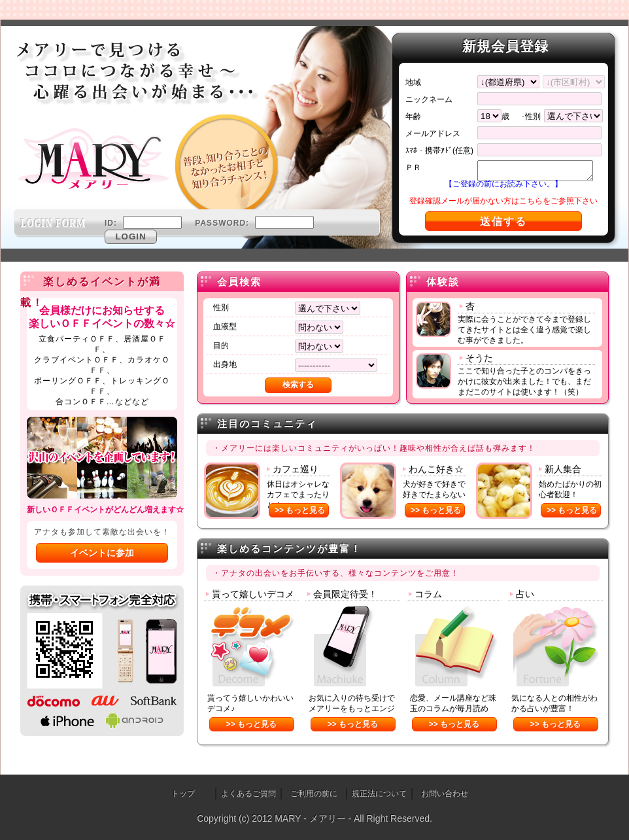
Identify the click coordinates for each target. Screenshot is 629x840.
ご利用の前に (314, 794)
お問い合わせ (445, 794)
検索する (298, 385)
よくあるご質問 (248, 794)
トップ (183, 794)
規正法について (379, 794)
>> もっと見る (300, 510)
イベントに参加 (102, 553)
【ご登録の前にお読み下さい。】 (503, 184)
